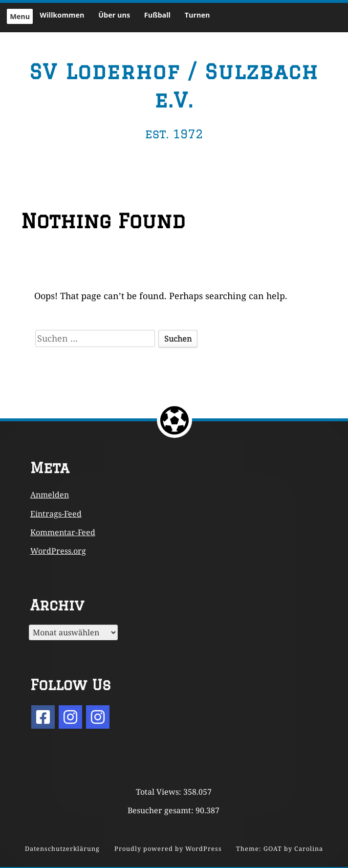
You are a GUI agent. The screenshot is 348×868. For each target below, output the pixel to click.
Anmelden (50, 495)
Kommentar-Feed (63, 532)
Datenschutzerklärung (62, 849)
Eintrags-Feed (56, 514)
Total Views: (160, 792)
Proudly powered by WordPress (168, 849)
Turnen (197, 15)
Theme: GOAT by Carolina (280, 849)
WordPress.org (58, 551)
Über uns (114, 15)
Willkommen (62, 15)
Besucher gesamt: (162, 810)
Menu (20, 16)
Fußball (157, 15)
